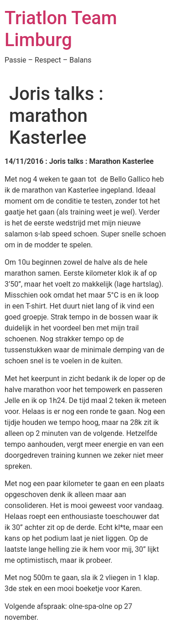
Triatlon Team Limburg (61, 29)
